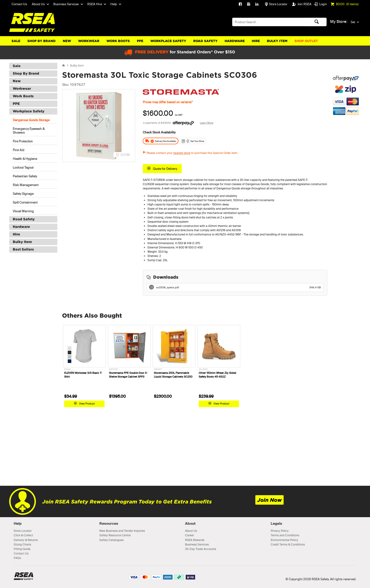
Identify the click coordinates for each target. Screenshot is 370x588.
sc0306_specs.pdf (239, 287)
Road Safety (205, 41)
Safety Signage (23, 194)
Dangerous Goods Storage (31, 120)
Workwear (89, 41)
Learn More (207, 123)
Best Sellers (23, 249)
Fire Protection (23, 141)
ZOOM (125, 155)
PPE (140, 41)
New (67, 41)
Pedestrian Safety (25, 176)
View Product (87, 404)
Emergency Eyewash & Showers (29, 131)
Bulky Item (277, 41)
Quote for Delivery (165, 169)
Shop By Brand (42, 41)
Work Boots (118, 41)
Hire (256, 41)
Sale (16, 41)
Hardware (235, 41)
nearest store (182, 153)
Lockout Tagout (23, 167)
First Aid (19, 150)
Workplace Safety (168, 41)
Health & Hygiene (25, 159)
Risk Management (26, 185)
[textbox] (269, 22)
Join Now (269, 500)
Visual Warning (23, 211)
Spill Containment (25, 202)
